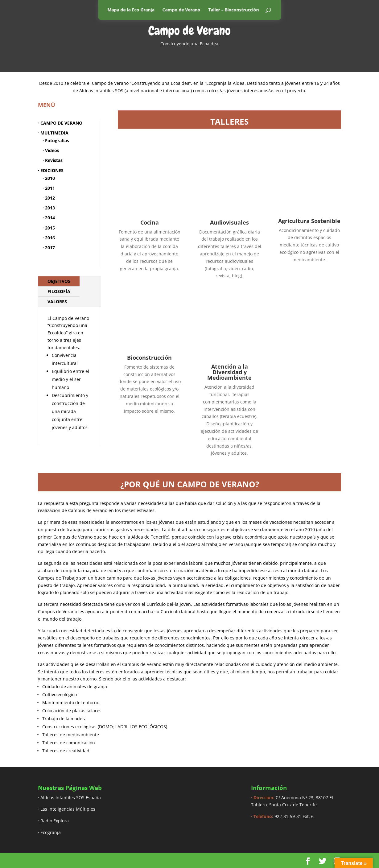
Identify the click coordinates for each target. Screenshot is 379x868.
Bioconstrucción (149, 358)
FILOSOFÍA (59, 291)
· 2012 (49, 198)
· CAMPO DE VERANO (60, 123)
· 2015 (49, 228)
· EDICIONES (51, 170)
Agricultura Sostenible (309, 222)
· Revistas (53, 160)
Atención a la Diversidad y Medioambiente (229, 372)
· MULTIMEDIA (53, 133)
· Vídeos (51, 150)
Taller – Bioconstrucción (233, 10)
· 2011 (49, 188)
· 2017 (49, 248)
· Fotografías (56, 141)
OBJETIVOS (59, 281)
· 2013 (49, 208)
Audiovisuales (229, 222)
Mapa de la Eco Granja (131, 10)
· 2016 (49, 238)
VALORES (57, 302)
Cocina (150, 222)
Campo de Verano (181, 10)
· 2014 (49, 218)
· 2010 (49, 178)
